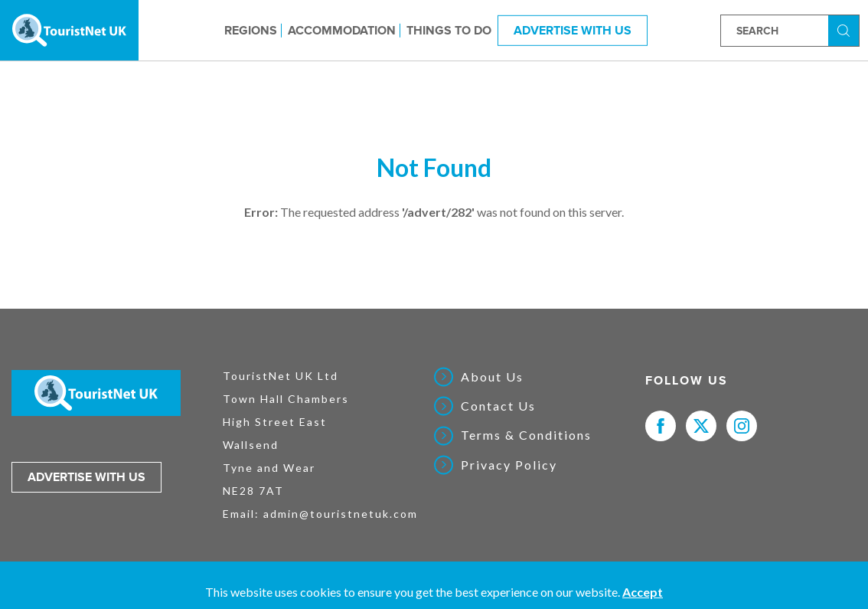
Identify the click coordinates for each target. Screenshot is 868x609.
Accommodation (342, 30)
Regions (251, 30)
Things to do (449, 30)
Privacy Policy (509, 465)
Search (846, 29)
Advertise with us (86, 477)
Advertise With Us (573, 30)
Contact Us (498, 406)
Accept (643, 592)
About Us (492, 377)
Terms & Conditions (526, 435)
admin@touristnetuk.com (341, 514)
